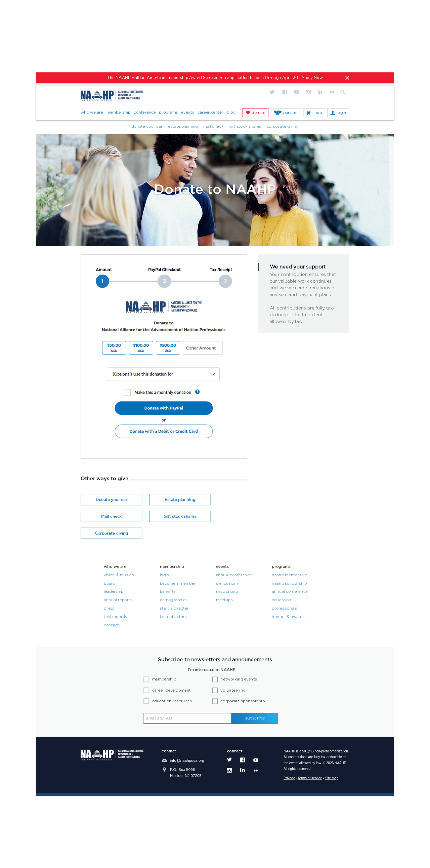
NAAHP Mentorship (289, 575)
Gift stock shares (180, 517)
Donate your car (147, 127)
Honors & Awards (288, 617)
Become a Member (178, 584)
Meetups (224, 600)
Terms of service (310, 778)
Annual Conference (234, 575)
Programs (168, 112)
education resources (172, 701)
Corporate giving (112, 534)
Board (110, 584)
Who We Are (92, 112)
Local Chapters (173, 617)
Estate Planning (183, 127)
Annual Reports (118, 600)
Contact (111, 625)
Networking (227, 592)
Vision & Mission (119, 575)
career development (172, 691)
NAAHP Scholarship (289, 584)
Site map (332, 778)
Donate (259, 113)
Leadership (114, 592)
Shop (317, 113)
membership (164, 679)
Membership (119, 112)
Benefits (168, 592)
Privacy (289, 778)
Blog (231, 112)
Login (341, 113)
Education (282, 600)
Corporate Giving (283, 127)
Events (187, 112)
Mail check (111, 517)
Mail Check (213, 127)
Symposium (227, 584)
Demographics (174, 600)
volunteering (233, 691)
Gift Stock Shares (245, 127)
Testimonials (115, 617)
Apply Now (312, 78)
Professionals (284, 609)
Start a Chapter (174, 609)
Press (109, 609)
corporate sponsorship (243, 701)
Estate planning (180, 500)
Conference (145, 112)
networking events (239, 679)
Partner (290, 113)
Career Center (211, 112)
